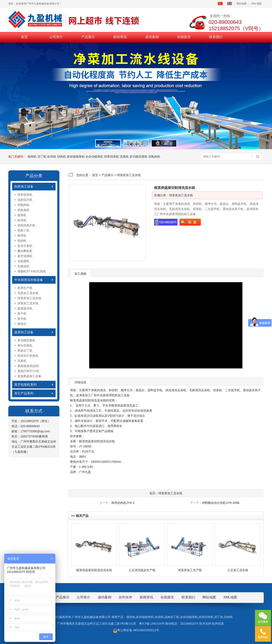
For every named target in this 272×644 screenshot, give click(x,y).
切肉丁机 (23, 230)
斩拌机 (22, 236)
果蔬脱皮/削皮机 (28, 366)
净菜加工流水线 (28, 303)
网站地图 (242, 4)
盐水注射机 (25, 246)
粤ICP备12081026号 (152, 624)
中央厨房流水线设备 (29, 280)
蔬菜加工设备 (24, 332)
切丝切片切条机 (28, 356)
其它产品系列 (24, 393)
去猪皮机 (23, 266)
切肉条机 (23, 210)
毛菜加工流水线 (28, 293)
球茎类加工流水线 (29, 298)
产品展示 (88, 37)
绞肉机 (22, 241)
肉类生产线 (25, 288)
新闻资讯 (120, 37)
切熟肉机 (154, 157)
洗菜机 (124, 157)
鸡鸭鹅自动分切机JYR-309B (221, 503)
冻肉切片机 (25, 200)
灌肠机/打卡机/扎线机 (32, 271)
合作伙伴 (125, 597)
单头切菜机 (25, 345)
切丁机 (42, 157)
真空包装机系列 (25, 385)
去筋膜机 (23, 261)
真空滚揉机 (25, 256)
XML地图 (256, 4)
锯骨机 (32, 157)
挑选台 (22, 324)
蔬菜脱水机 (25, 308)
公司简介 (56, 37)
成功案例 (152, 37)
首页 (24, 37)
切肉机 (62, 157)
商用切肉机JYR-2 (123, 503)
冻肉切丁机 (172, 617)
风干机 (22, 313)
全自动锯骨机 (94, 157)
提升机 (22, 319)
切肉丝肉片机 (26, 225)
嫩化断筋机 (25, 251)
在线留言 (184, 37)
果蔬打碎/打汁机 (28, 371)
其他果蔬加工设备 (29, 376)
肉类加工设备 (24, 186)
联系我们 (216, 37)
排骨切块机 (112, 157)
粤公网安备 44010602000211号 (136, 630)
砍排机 (52, 157)
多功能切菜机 (139, 157)
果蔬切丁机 (25, 351)
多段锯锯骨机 (76, 157)
